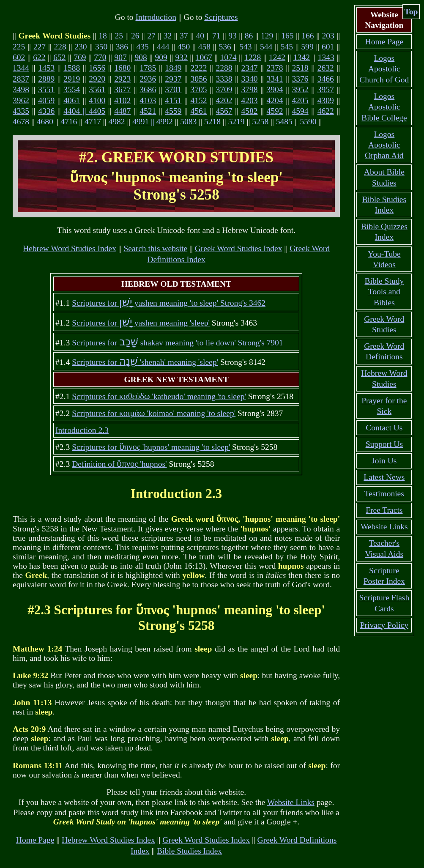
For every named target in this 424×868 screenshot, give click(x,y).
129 (267, 36)
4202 (224, 100)
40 (200, 36)
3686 (148, 89)
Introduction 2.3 (82, 430)
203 (328, 36)
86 (249, 36)
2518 (300, 68)
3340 (250, 79)
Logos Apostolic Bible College (384, 107)
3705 (198, 89)
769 (80, 57)
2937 (173, 79)
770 (100, 57)
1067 (204, 57)
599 (307, 47)
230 (81, 47)
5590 (308, 122)
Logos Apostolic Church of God (384, 69)
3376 (300, 79)
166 (308, 36)
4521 (148, 111)
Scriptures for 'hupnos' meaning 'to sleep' (151, 447)
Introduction (156, 17)
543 (245, 47)
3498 (21, 89)
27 (151, 36)
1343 (326, 57)
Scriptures (221, 17)
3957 (326, 89)
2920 (97, 79)
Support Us (384, 444)
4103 (148, 100)
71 (216, 36)
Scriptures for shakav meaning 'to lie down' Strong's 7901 (177, 343)
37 (184, 36)
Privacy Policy (384, 625)
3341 (275, 79)
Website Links (291, 802)
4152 (198, 100)
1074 (228, 57)
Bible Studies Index (189, 851)
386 (122, 47)
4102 (122, 100)
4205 (300, 100)
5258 (260, 122)
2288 (224, 68)
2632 (326, 68)
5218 (212, 122)
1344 (21, 68)
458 (204, 47)
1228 (253, 57)
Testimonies (384, 494)
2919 (72, 79)
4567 (224, 111)
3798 (250, 89)
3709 (224, 89)
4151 (173, 100)
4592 (275, 111)
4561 (198, 111)
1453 (46, 68)
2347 (250, 68)
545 (287, 47)
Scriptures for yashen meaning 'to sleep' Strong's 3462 (169, 303)
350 (101, 47)
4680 (45, 122)
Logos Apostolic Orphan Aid (384, 145)
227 (40, 47)
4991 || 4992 (153, 122)
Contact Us (384, 428)
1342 (302, 57)
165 (287, 36)
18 (103, 36)
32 (168, 36)
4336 (46, 111)
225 (19, 47)
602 (19, 57)
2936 (148, 79)
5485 (284, 122)
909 (161, 57)
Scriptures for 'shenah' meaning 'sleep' (145, 362)
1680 (122, 68)
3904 (275, 89)
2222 (198, 68)
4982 (117, 122)
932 (182, 57)
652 (59, 57)
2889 (46, 79)
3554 (72, 89)
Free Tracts (384, 510)
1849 (173, 68)
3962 (21, 100)
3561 (97, 89)
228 (60, 47)
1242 (277, 57)
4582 (250, 111)
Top (411, 12)
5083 (188, 122)
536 (225, 47)
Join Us (384, 461)
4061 (72, 100)
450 (184, 47)
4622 (326, 111)
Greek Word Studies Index (239, 248)
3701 (173, 89)
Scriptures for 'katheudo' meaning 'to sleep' (159, 396)
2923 (122, 79)
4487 (122, 111)
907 (120, 57)
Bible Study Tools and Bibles (384, 292)
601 (328, 47)
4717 (93, 122)
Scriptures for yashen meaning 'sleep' (141, 323)
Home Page (35, 840)
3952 (300, 89)
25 (119, 36)
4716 (69, 122)
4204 (275, 100)
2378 (275, 68)
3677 (122, 89)
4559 (173, 111)
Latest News (384, 477)
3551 (46, 89)
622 (39, 57)
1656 (97, 68)
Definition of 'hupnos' (119, 464)
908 (141, 57)
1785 (148, 68)
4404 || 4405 (84, 111)
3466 (326, 79)
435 (142, 47)
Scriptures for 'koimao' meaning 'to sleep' (154, 413)
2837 (21, 79)
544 (266, 47)
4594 (300, 111)
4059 (46, 100)
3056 (198, 79)
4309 (326, 100)
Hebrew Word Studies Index (70, 248)
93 (233, 36)
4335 (21, 111)
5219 (237, 122)
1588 (72, 68)
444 (163, 47)
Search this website (155, 248)
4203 (250, 100)
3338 (224, 79)
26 (135, 36)
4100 (97, 100)
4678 (21, 122)
